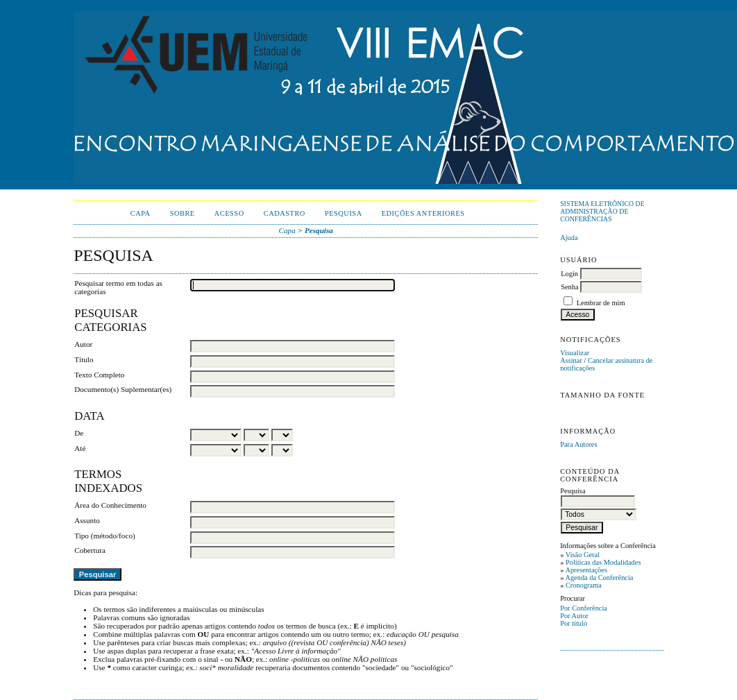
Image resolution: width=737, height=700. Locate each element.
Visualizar (575, 353)
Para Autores (578, 444)
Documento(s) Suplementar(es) (123, 389)
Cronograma (584, 585)
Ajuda (569, 238)
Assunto (87, 520)
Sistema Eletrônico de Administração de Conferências (602, 211)
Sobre (183, 213)
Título (84, 359)
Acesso (229, 213)
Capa (141, 213)
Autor (83, 344)
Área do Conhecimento (110, 505)
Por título (574, 623)
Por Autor (574, 616)
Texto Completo (99, 375)
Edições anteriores (423, 213)
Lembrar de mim (601, 303)
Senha (569, 287)
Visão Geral (583, 555)
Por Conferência (584, 608)
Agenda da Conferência (599, 578)
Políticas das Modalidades (603, 562)
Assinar (571, 360)
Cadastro (285, 213)
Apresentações (586, 570)
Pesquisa (344, 213)
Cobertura (90, 550)
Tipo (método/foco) (105, 536)
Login (569, 274)
